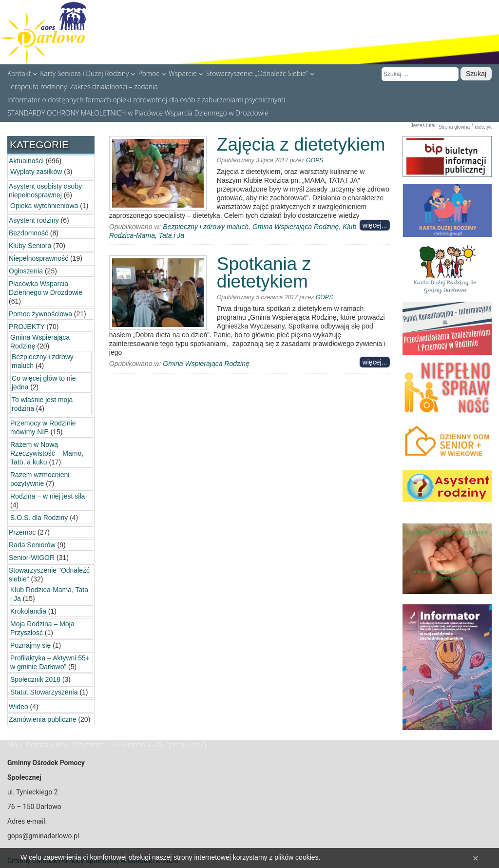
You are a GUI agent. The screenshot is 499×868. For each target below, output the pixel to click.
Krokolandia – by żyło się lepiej (160, 744)
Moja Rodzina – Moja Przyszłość (56, 744)
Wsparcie (186, 73)
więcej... (375, 225)
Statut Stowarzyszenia (44, 692)
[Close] (476, 858)
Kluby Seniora (30, 246)
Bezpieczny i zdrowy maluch (206, 227)
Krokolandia (28, 611)
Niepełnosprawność (38, 258)
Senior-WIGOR (32, 558)
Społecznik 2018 (35, 679)
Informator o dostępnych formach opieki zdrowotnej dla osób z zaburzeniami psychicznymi (146, 99)
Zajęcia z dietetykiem (301, 145)
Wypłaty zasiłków (36, 172)
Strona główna (454, 127)
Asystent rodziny (34, 220)
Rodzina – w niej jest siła (48, 496)
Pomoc (152, 73)
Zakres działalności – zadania (114, 86)
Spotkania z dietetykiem (264, 273)
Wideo (19, 707)
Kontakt (22, 73)
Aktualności (26, 161)
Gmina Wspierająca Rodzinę (296, 227)
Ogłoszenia (26, 271)
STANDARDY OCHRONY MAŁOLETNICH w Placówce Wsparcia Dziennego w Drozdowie (138, 113)
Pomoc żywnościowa (40, 314)
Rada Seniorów (32, 545)
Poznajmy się (30, 645)
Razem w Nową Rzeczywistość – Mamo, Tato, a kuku (47, 453)
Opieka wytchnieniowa (44, 206)
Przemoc (22, 532)
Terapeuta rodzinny (37, 86)
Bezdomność (29, 233)
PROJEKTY (27, 327)
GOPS (315, 160)
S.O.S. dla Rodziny (39, 518)
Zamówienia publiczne (43, 719)
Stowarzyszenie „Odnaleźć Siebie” (260, 73)
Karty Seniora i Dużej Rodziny (87, 73)
